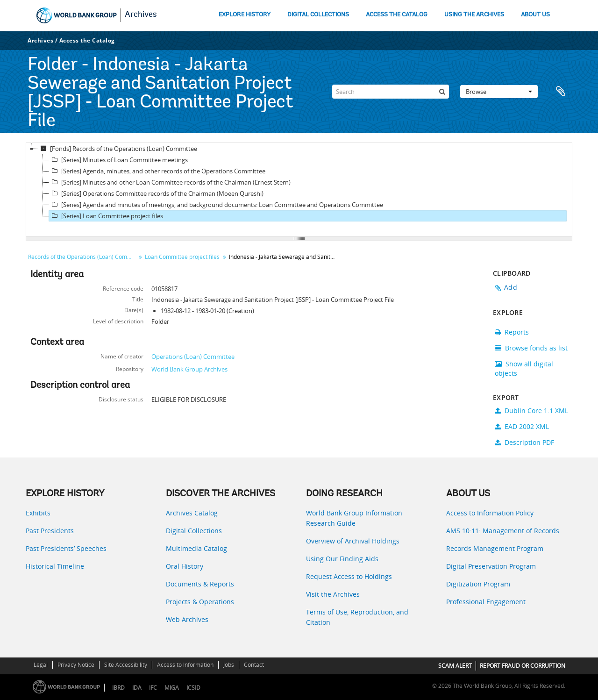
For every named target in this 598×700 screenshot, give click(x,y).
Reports (512, 332)
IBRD (118, 688)
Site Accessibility (126, 665)
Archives (141, 15)
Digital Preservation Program (491, 566)
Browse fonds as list (531, 348)
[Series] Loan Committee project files (106, 216)
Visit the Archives (333, 594)
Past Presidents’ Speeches (66, 548)
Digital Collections (194, 531)
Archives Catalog (192, 513)
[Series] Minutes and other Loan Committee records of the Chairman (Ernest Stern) (170, 182)
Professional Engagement (486, 602)
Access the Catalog (87, 40)
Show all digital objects (524, 368)
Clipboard (561, 92)
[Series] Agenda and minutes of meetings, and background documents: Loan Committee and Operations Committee (216, 205)
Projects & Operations (200, 602)
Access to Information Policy (490, 513)
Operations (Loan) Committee (193, 357)
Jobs (229, 665)
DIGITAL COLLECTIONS (318, 15)
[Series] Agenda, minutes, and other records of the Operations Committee (157, 171)
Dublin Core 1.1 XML (531, 411)
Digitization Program (478, 584)
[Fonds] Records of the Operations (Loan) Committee (117, 149)
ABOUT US (535, 15)
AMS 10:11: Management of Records (503, 531)
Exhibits (38, 513)
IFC (153, 688)
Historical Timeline (55, 566)
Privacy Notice (76, 665)
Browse (499, 92)
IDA (137, 688)
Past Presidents (50, 531)
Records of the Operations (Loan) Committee (83, 257)
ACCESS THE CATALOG (397, 15)
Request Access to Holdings (349, 576)
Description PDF (524, 442)
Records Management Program (495, 548)
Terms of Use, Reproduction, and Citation (357, 617)
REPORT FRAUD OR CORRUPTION (523, 666)
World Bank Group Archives (189, 369)
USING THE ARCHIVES (474, 15)
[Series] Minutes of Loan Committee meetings (118, 160)
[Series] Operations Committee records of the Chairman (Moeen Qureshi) (156, 193)
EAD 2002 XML (522, 426)
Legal (41, 665)
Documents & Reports (200, 584)
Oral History (185, 566)
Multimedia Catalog (196, 548)
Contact (254, 665)
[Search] (391, 92)
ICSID (193, 688)
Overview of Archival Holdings (353, 541)
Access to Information (185, 665)
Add (511, 287)
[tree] (299, 190)
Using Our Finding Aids (342, 559)
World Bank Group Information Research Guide (354, 518)
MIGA (172, 688)
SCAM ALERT (455, 666)
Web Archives (187, 619)
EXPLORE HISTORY (245, 15)
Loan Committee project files (182, 257)
